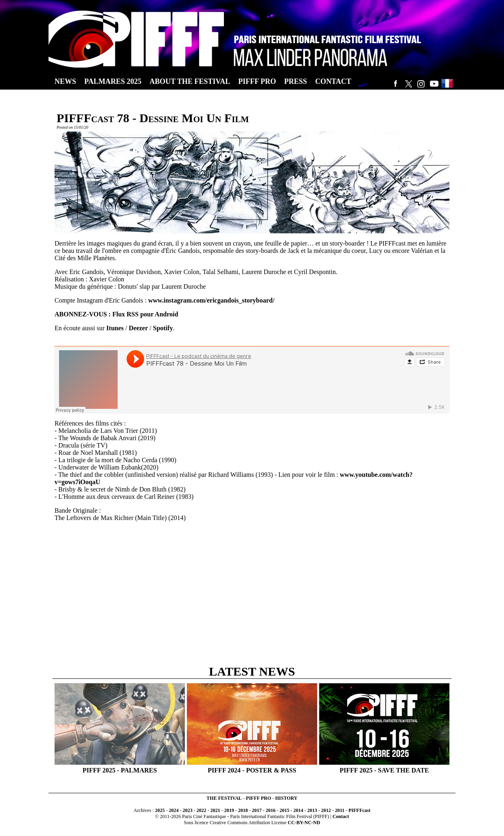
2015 (285, 810)
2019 (229, 810)
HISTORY (286, 798)
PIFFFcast (359, 810)
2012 (326, 810)
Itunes (115, 328)
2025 (160, 810)
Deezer (138, 328)
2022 (202, 810)
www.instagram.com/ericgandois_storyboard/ (211, 300)
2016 (271, 810)
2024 (174, 810)
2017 (257, 810)
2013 (312, 810)
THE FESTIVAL (224, 798)
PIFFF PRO (259, 798)
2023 (188, 810)
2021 (215, 810)
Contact (341, 816)
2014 (298, 810)
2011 (340, 810)
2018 (243, 810)
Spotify (163, 328)
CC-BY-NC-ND (304, 823)
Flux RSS (125, 314)
